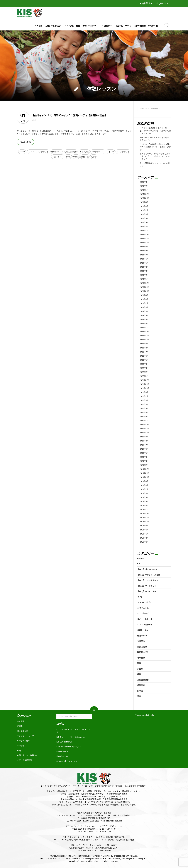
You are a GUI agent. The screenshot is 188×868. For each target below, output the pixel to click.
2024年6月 (144, 259)
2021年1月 (144, 421)
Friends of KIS (62, 752)
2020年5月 (144, 453)
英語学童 (141, 685)
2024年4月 (144, 267)
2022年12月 (145, 332)
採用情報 (21, 746)
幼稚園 (76, 157)
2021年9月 (144, 392)
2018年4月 (144, 538)
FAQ (19, 750)
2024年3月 (144, 271)
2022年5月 (144, 360)
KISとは (39, 26)
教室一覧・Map (124, 26)
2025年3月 (144, 222)
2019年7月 (144, 489)
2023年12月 (145, 283)
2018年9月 (144, 526)
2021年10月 (145, 388)
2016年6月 (144, 542)
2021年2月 (144, 417)
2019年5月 (144, 493)
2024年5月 (144, 263)
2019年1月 (144, 510)
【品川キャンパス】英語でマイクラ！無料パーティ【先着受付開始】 (69, 115)
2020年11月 (145, 429)
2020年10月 (145, 433)
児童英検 (141, 641)
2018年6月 (144, 530)
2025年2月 (144, 226)
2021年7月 (144, 396)
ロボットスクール (145, 619)
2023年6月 (144, 307)
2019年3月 (144, 501)
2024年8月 (144, 251)
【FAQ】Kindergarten (147, 569)
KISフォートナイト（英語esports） (71, 737)
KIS (139, 564)
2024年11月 (145, 239)
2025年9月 (144, 202)
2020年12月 (145, 425)
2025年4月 (144, 218)
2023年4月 (144, 315)
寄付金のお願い (23, 741)
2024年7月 (144, 255)
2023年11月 (145, 287)
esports (22, 152)
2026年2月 (144, 186)
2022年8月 (144, 348)
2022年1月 (144, 376)
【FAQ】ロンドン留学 (147, 591)
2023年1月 (144, 328)
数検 (139, 663)
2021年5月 (144, 404)
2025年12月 (145, 194)
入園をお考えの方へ (53, 26)
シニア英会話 (143, 613)
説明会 (140, 691)
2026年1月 (144, 190)
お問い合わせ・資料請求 (146, 26)
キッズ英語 (84, 152)
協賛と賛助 (142, 647)
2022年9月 (144, 344)
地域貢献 (141, 658)
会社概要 (21, 721)
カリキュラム (143, 608)
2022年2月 (144, 372)
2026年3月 (144, 182)
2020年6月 (144, 449)
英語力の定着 (71, 152)
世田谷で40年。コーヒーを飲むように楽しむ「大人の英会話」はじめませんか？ (155, 156)
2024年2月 (144, 275)
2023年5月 (144, 311)
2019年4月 (144, 497)
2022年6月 (144, 356)
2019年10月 (145, 477)
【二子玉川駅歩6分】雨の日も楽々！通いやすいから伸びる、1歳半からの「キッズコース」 (155, 131)
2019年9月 (144, 481)
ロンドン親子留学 (145, 625)
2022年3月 (144, 368)
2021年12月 (145, 380)
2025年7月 (144, 210)
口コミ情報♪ (106, 26)
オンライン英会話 (145, 602)
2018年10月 (145, 522)
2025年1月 (144, 231)
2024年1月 (144, 279)
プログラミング (98, 152)
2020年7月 (144, 445)
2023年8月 (144, 299)
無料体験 (85, 157)
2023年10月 (145, 291)
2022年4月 (144, 364)
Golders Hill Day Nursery (67, 761)
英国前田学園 (62, 756)
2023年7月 (144, 303)
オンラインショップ (25, 736)
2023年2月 (144, 324)
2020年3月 (144, 461)
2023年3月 (144, 319)
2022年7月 (144, 352)
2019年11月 (145, 473)
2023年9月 (144, 295)
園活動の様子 (143, 652)
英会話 (94, 157)
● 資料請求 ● (146, 3)
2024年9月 (144, 247)
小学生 (68, 157)
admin (34, 120)
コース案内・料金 (72, 26)
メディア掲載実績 (24, 760)
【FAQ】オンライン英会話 (149, 575)
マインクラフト (123, 152)
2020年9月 (144, 437)
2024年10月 (145, 243)
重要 (139, 696)
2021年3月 (144, 412)
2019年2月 (144, 506)
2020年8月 (144, 441)
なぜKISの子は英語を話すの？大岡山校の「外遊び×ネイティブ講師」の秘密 (155, 147)
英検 (139, 674)
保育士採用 (142, 636)
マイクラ (110, 152)
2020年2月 (144, 465)
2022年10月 (145, 340)
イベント (141, 597)
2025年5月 (144, 214)
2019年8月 (144, 485)
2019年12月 (145, 469)
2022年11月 (145, 336)
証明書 (20, 726)
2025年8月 (144, 206)
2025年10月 (145, 198)
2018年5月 (144, 534)
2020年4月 (144, 457)
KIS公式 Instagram (64, 742)
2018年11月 (145, 518)
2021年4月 (144, 408)
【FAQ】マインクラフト (38, 152)
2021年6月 (144, 400)
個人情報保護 (23, 731)
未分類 (140, 669)
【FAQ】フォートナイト (148, 580)
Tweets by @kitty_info (145, 715)
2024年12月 (145, 235)
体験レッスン (90, 26)
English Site (162, 3)
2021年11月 (145, 384)
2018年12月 (145, 514)
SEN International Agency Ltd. (69, 747)
